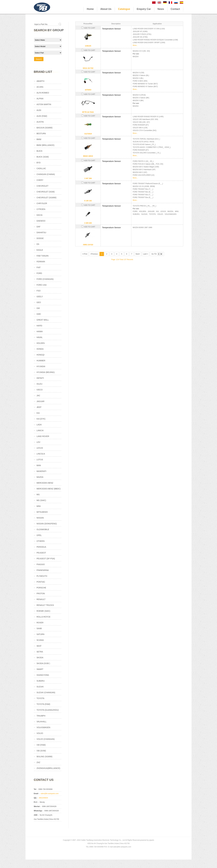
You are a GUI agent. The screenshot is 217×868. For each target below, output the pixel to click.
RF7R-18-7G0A (88, 112)
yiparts (152, 840)
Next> (138, 254)
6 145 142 (88, 201)
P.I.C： (36, 802)
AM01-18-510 (88, 245)
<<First (85, 254)
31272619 (88, 134)
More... (135, 45)
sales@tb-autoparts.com (50, 794)
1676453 (88, 90)
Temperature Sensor (111, 29)
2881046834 (43, 798)
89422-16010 (88, 156)
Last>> (146, 254)
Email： (37, 794)
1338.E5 (88, 46)
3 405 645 (88, 223)
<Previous (94, 254)
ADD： (36, 815)
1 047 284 (88, 178)
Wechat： (38, 806)
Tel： (36, 789)
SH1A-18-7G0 (88, 68)
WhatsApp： (39, 811)
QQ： (36, 798)
